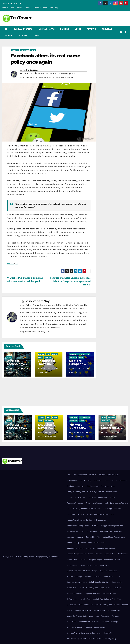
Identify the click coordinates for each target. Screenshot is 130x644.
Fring (88, 503)
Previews (107, 29)
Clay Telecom (112, 492)
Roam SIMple (86, 565)
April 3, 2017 (110, 432)
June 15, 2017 (78, 432)
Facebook (15, 50)
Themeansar (53, 557)
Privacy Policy (111, 639)
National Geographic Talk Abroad (80, 554)
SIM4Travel (105, 565)
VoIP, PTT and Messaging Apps (79, 610)
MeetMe (80, 537)
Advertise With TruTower (109, 475)
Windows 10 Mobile (75, 627)
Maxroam (71, 537)
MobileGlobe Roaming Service (79, 548)
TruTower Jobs (73, 599)
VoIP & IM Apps (46, 29)
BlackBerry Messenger (76, 486)
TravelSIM (73, 354)
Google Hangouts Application (102, 514)
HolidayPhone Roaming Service (79, 520)
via (16, 264)
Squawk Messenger (75, 577)
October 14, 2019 (48, 432)
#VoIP (70, 77)
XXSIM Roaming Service (76, 639)
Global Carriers (23, 29)
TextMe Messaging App (89, 588)
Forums (23, 36)
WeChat (95, 622)
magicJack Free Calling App (111, 531)
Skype (95, 571)
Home (69, 475)
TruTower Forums (109, 594)
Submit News (108, 577)
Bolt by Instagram (108, 486)
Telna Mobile (117, 582)
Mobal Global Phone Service (114, 537)
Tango (118, 577)
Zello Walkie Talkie (96, 639)
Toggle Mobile (106, 588)
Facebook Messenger (75, 503)
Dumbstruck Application (97, 497)
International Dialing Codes (78, 526)
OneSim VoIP (110, 554)
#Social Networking (57, 77)
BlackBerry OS (93, 486)
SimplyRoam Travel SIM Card (78, 571)
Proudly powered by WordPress (15, 557)
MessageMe (90, 537)
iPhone (19, 8)
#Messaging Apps (29, 77)
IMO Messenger (100, 520)
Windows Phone (40, 8)
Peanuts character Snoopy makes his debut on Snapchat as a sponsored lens (70, 281)
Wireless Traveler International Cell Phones (84, 633)
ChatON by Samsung (96, 492)
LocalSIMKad (92, 531)
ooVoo (69, 560)
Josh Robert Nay (30, 70)
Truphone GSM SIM (75, 594)
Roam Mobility (73, 565)
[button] (121, 32)
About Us (93, 475)
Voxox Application (103, 616)
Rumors (65, 29)
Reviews (91, 29)
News (33, 50)
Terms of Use (72, 588)
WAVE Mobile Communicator (78, 622)
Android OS (98, 480)
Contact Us (71, 497)
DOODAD (82, 497)
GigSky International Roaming (116, 503)
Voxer (91, 616)
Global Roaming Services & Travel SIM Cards (85, 509)
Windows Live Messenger (95, 627)
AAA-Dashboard (80, 475)
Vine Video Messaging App (101, 605)
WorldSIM (73, 357)
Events (112, 497)
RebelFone (108, 560)
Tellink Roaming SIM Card (99, 582)
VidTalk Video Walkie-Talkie (78, 605)
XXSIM (81, 357)
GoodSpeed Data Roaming (77, 514)
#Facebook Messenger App (63, 73)
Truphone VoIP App (92, 594)
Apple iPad (109, 480)
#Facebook (43, 73)
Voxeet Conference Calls (77, 616)
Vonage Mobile (99, 610)
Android (5, 8)
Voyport (115, 616)
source (10, 264)
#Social (42, 77)
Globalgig (108, 509)
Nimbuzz (99, 554)
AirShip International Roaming (79, 480)
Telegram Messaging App (77, 582)
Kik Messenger (73, 531)
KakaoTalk (95, 526)
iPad (13, 8)
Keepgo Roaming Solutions (112, 526)
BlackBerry (54, 8)
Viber (120, 599)
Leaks (78, 29)
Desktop (28, 8)
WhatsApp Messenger (110, 622)
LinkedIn (83, 324)
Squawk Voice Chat (92, 577)
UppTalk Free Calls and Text (104, 599)
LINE (83, 531)
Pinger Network (80, 560)
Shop (36, 36)
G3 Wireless (97, 503)
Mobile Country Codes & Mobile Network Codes (86, 543)
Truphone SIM (84, 354)
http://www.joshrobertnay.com (35, 332)
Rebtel (118, 560)
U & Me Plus (86, 599)
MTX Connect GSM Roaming (104, 548)
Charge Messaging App (76, 492)
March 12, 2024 (16, 432)
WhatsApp (105, 421)
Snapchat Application (108, 571)
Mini (99, 537)
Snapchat (48, 357)
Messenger (25, 50)
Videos (9, 36)
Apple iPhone (121, 480)
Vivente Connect (121, 605)
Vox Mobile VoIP (114, 610)
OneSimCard (123, 554)
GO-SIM (118, 509)
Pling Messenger (95, 560)
